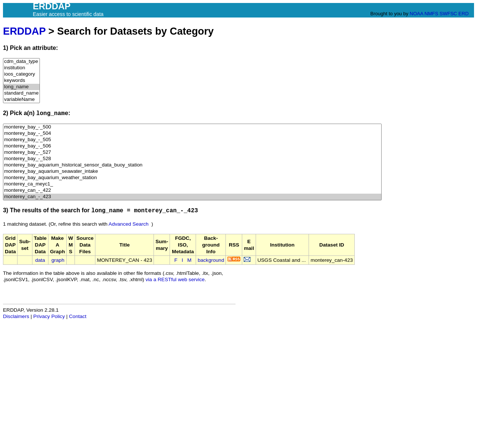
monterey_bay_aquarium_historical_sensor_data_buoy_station (192, 165)
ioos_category (21, 74)
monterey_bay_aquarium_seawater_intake (192, 171)
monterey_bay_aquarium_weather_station (192, 178)
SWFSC (448, 14)
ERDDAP (24, 31)
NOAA (416, 14)
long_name (21, 87)
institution (21, 68)
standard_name (21, 93)
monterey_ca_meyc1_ (192, 184)
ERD (463, 14)
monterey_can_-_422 (192, 190)
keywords (21, 81)
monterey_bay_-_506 (192, 146)
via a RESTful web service (175, 279)
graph (58, 260)
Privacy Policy (49, 316)
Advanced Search (128, 224)
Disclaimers (16, 316)
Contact (78, 316)
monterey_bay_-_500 (192, 127)
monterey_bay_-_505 (192, 140)
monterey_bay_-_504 (192, 134)
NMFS (431, 14)
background (211, 260)
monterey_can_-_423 (192, 197)
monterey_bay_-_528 (192, 159)
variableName (21, 100)
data (40, 260)
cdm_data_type (21, 62)
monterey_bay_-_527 (192, 152)
